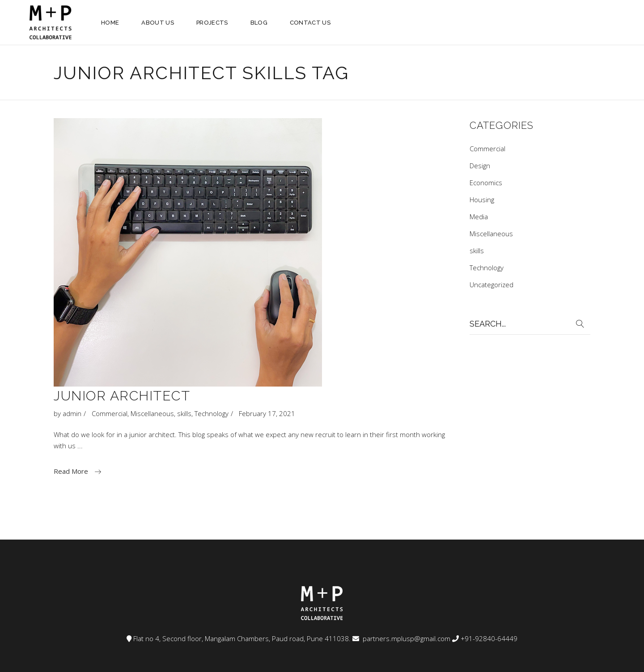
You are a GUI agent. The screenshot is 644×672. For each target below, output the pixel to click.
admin (72, 413)
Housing (482, 200)
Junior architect (122, 396)
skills (184, 413)
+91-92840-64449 (489, 638)
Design (480, 166)
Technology (212, 413)
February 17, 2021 (267, 413)
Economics (486, 183)
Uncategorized (491, 285)
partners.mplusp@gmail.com (406, 638)
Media (479, 217)
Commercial (110, 413)
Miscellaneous (152, 413)
